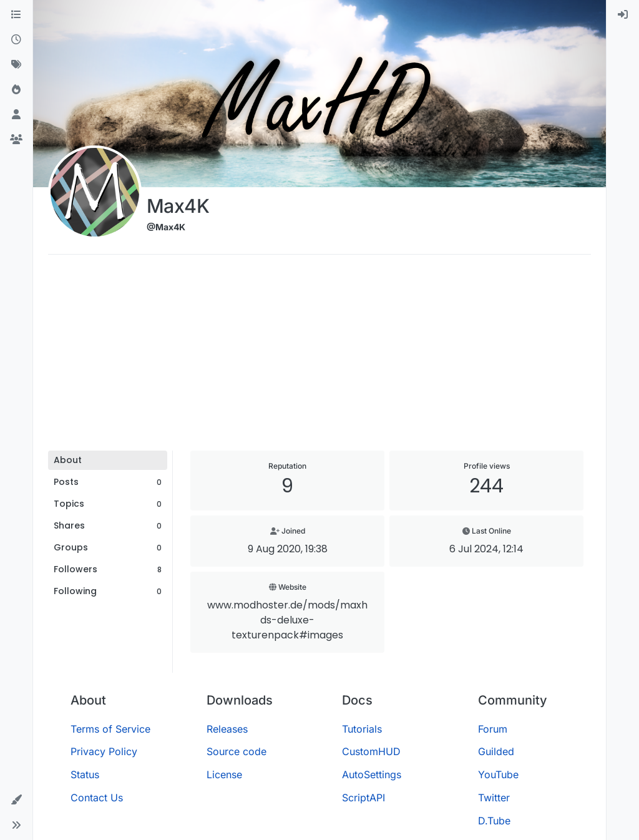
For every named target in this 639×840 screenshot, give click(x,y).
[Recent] (16, 40)
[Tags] (16, 65)
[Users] (16, 115)
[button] (16, 800)
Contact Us (97, 798)
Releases (227, 729)
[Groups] (16, 140)
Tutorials (362, 729)
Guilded (496, 751)
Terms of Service (110, 729)
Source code (237, 751)
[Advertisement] (319, 357)
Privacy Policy (104, 751)
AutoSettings (372, 774)
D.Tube (494, 821)
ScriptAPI (363, 798)
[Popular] (16, 90)
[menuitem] (623, 15)
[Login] (623, 15)
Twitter (494, 798)
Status (85, 774)
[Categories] (16, 15)
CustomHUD (371, 751)
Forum (493, 729)
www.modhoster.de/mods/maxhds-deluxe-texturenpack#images (287, 620)
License (224, 774)
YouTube (498, 774)
